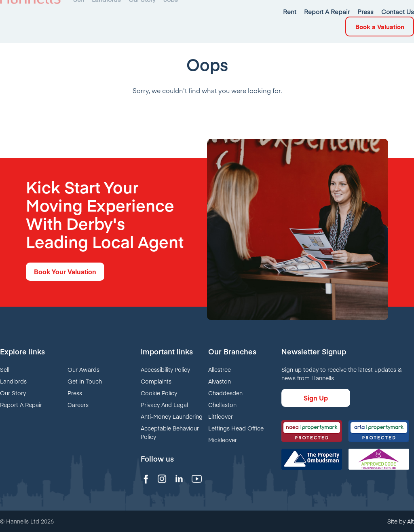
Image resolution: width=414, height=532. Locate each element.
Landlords (13, 381)
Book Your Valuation (65, 271)
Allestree (220, 369)
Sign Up (316, 398)
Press (75, 393)
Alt (411, 521)
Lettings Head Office (236, 428)
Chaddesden (225, 393)
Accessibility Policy (165, 369)
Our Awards (83, 369)
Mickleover (223, 440)
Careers (78, 405)
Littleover (221, 416)
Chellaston (222, 405)
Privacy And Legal (164, 405)
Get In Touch (85, 381)
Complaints (156, 381)
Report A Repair (21, 405)
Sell (5, 369)
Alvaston (220, 381)
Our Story (13, 393)
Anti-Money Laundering (172, 416)
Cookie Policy (159, 393)
